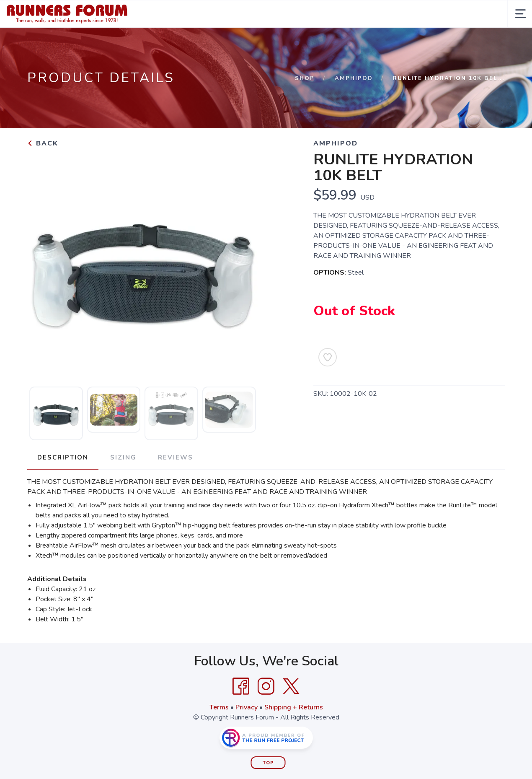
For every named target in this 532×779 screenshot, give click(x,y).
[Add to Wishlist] (328, 357)
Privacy (247, 707)
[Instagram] (266, 686)
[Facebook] (241, 686)
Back (43, 143)
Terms (219, 707)
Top (268, 763)
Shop (305, 78)
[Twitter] (291, 686)
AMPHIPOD (354, 78)
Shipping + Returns (294, 707)
